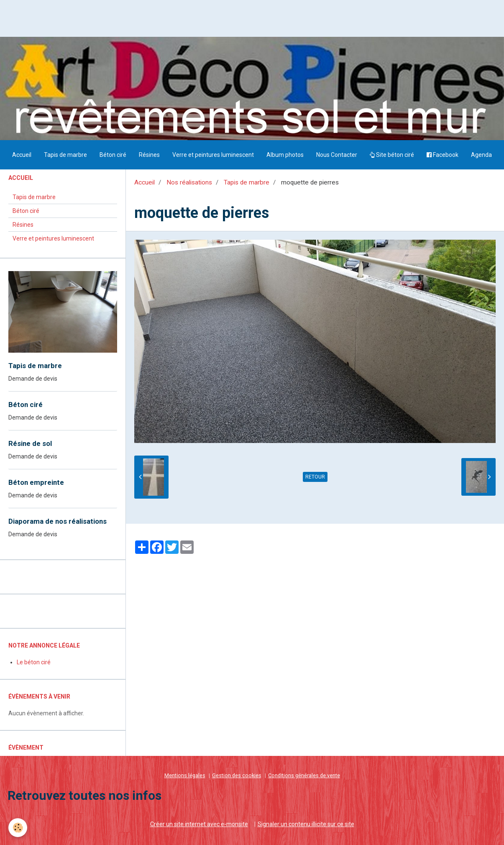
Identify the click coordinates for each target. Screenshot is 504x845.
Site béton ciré (392, 155)
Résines (149, 155)
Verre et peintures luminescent (213, 155)
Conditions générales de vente (304, 775)
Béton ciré (113, 155)
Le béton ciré (34, 662)
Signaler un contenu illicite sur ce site (306, 824)
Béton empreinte (36, 482)
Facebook (443, 155)
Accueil (22, 155)
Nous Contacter (337, 155)
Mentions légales (185, 775)
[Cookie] (18, 828)
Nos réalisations (189, 182)
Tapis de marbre (65, 155)
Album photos (285, 155)
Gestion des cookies (237, 775)
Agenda (481, 155)
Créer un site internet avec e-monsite (199, 824)
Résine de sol (30, 443)
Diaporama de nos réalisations (58, 521)
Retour (315, 477)
